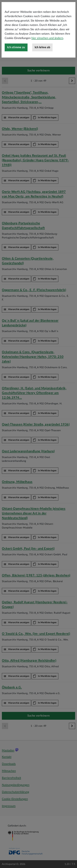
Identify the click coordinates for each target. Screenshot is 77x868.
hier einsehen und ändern (47, 52)
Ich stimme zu (16, 61)
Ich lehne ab (42, 61)
